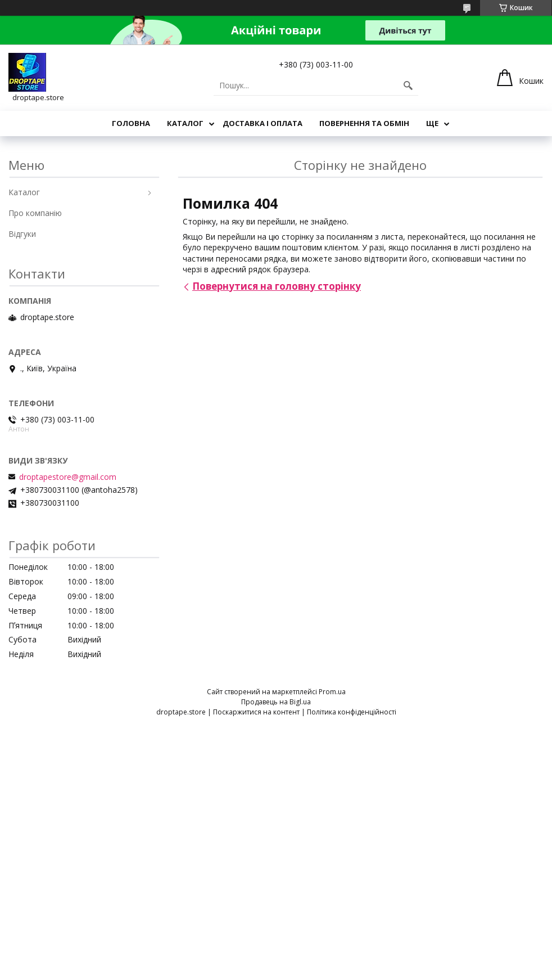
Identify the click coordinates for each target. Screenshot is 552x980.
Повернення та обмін (364, 123)
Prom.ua (332, 692)
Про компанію (35, 213)
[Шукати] (408, 86)
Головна (131, 123)
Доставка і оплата (263, 123)
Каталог (185, 123)
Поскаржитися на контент (256, 712)
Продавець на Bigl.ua (276, 702)
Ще (432, 123)
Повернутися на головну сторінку (277, 286)
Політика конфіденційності (352, 712)
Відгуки (22, 234)
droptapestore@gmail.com (68, 477)
